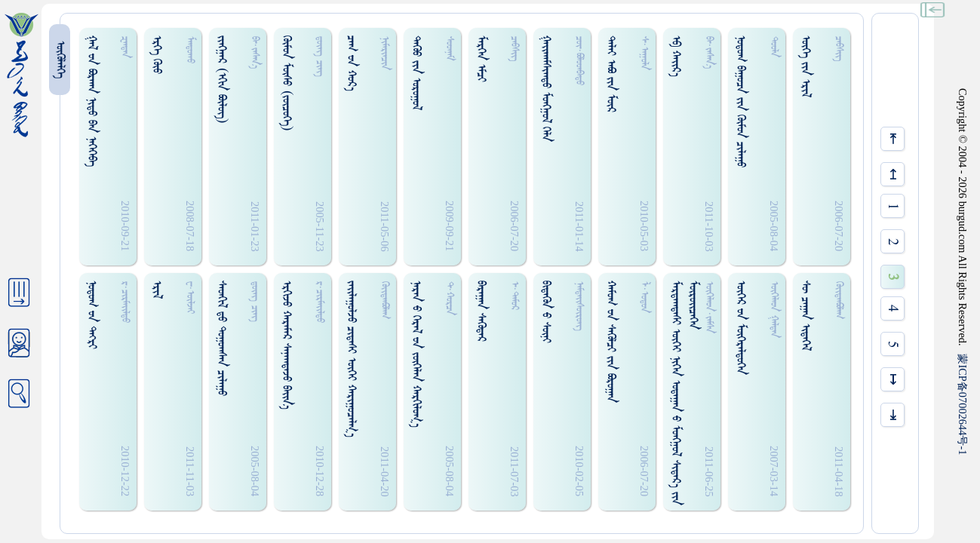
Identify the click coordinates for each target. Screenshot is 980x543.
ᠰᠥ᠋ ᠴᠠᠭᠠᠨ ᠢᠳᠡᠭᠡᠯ (805, 316)
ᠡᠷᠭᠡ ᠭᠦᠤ (157, 55)
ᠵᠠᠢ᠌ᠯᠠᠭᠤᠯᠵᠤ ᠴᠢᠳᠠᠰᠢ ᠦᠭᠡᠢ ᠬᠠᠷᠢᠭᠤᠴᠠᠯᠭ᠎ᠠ (351, 359)
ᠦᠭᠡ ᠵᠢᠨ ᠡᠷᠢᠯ (805, 66)
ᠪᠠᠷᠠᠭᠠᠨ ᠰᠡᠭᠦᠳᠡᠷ (481, 311)
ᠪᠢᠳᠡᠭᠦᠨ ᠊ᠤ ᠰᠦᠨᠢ (546, 312)
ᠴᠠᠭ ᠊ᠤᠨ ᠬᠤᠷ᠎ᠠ (351, 63)
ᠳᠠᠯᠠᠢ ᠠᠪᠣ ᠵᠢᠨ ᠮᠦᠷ (611, 74)
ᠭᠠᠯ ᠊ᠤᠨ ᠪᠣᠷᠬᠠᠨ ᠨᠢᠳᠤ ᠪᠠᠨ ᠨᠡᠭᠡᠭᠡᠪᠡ (92, 101)
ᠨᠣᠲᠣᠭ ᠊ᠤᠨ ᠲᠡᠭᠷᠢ (92, 315)
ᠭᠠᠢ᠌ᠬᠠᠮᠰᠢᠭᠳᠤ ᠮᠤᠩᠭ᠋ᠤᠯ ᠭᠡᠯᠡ (546, 89)
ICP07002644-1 (963, 404)
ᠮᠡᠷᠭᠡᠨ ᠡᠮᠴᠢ (481, 59)
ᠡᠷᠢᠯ (157, 290)
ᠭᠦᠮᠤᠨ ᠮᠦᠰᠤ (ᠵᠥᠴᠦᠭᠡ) (286, 83)
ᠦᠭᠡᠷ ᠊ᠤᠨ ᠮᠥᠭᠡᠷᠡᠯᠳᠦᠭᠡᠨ (740, 328)
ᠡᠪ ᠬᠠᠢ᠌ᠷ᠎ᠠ (676, 56)
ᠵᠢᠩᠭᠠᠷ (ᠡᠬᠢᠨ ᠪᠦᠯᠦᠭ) (221, 80)
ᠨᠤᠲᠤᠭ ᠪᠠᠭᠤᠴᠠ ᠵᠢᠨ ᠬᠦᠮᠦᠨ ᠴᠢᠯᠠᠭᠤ (740, 101)
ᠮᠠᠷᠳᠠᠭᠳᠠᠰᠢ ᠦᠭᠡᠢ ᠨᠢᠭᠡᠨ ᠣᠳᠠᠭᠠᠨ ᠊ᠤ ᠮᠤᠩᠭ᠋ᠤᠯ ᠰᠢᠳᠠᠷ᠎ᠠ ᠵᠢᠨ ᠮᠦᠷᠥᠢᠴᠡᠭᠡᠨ (684, 393)
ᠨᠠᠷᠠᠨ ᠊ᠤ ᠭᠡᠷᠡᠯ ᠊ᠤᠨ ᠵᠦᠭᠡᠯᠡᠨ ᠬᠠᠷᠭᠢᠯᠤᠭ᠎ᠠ (416, 354)
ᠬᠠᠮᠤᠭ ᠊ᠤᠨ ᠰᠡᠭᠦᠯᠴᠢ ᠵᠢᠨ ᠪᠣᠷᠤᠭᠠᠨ (611, 342)
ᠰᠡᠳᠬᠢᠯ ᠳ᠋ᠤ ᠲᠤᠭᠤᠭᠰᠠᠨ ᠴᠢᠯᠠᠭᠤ (221, 338)
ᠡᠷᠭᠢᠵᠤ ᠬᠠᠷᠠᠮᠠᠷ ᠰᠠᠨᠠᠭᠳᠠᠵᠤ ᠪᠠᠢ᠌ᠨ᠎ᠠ (286, 345)
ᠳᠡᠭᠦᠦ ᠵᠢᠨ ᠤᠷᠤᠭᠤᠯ (416, 73)
